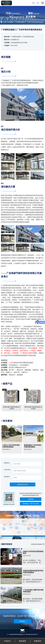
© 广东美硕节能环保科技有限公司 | (16, 634)
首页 (5, 22)
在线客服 (31, 499)
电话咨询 (22, 641)
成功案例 (10, 22)
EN (38, 3)
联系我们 (23, 621)
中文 (33, 3)
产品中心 (7, 641)
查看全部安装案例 (37, 544)
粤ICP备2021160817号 (32, 634)
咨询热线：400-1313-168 (31, 504)
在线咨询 (38, 641)
